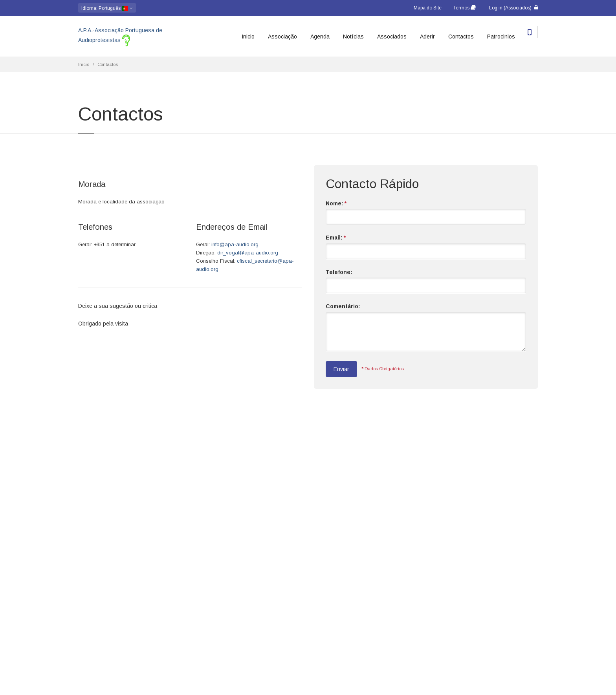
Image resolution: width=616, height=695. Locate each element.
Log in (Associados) (513, 8)
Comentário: (343, 306)
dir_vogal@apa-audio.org (248, 253)
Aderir (427, 37)
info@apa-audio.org (235, 244)
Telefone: (339, 272)
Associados (392, 37)
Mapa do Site (428, 8)
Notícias (353, 37)
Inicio (248, 37)
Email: (336, 238)
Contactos (461, 37)
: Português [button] (107, 8)
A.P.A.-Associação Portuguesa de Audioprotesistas (120, 37)
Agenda (320, 37)
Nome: (336, 203)
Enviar (341, 369)
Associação (282, 37)
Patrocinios (501, 37)
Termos (465, 8)
